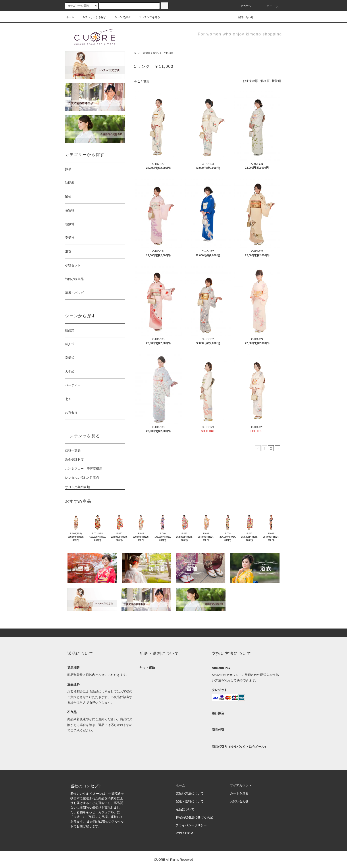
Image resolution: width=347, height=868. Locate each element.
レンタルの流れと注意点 (82, 478)
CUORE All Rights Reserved (174, 860)
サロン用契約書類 (77, 487)
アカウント (245, 6)
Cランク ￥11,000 (163, 53)
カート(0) (271, 6)
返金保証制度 (74, 459)
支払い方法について (190, 793)
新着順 (276, 81)
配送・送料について (190, 801)
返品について (185, 809)
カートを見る (239, 793)
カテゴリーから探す (92, 17)
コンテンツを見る (147, 17)
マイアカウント (241, 785)
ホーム (70, 17)
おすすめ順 (251, 81)
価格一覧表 (73, 450)
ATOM (189, 833)
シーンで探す (120, 17)
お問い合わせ (243, 17)
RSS (179, 833)
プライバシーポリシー (191, 825)
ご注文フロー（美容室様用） (85, 469)
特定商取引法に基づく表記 (194, 817)
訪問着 (147, 53)
